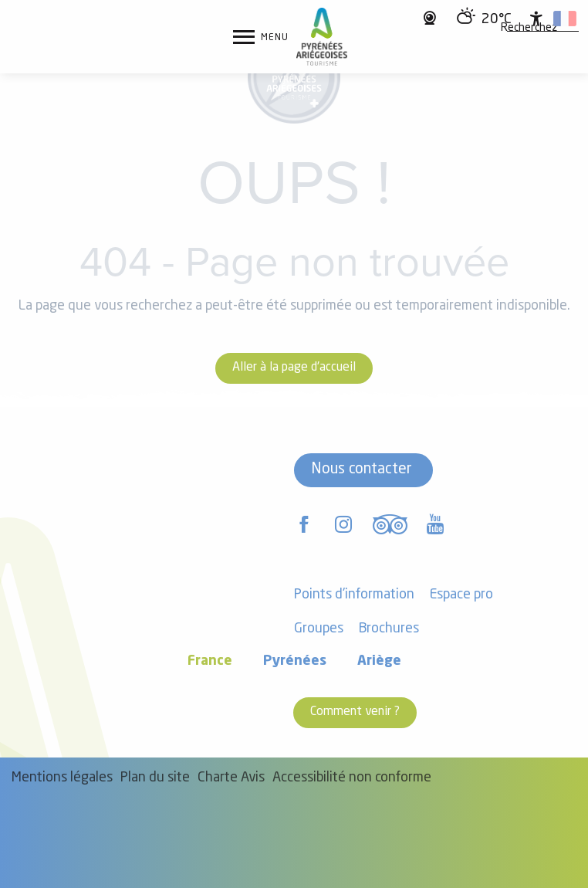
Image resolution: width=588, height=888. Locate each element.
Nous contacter (362, 469)
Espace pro (461, 595)
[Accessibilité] (536, 19)
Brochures (389, 629)
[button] (529, 29)
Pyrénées (295, 661)
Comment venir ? (355, 712)
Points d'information (354, 595)
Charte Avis (231, 778)
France (210, 661)
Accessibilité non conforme (352, 778)
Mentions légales (62, 778)
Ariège (379, 661)
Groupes (319, 629)
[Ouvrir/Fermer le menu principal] (261, 37)
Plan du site (155, 778)
